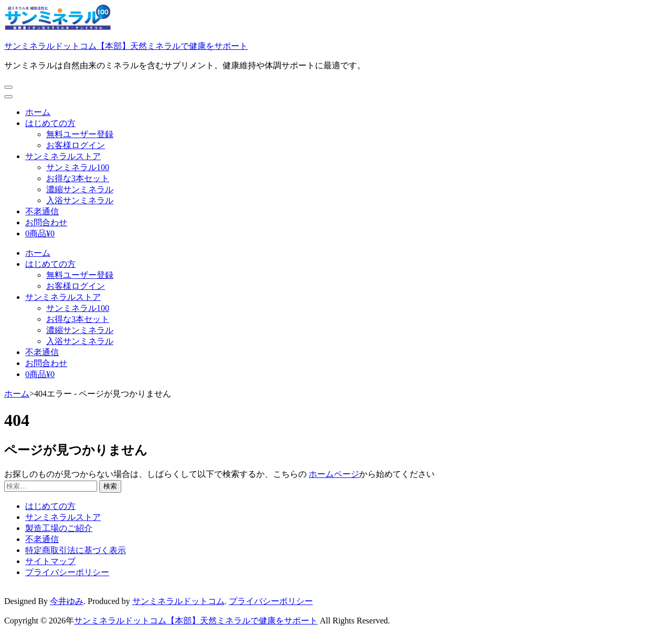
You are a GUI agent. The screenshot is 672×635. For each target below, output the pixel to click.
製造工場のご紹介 (59, 528)
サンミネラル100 (78, 167)
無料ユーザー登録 (80, 134)
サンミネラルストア (63, 156)
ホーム (38, 112)
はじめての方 (50, 123)
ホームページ (334, 474)
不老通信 (42, 211)
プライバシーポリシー (67, 572)
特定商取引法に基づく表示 (76, 550)
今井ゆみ (67, 601)
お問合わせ (46, 222)
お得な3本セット (78, 178)
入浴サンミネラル (80, 200)
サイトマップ (50, 561)
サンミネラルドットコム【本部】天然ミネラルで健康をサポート (126, 46)
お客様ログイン (76, 145)
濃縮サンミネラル (80, 189)
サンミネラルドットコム (178, 601)
